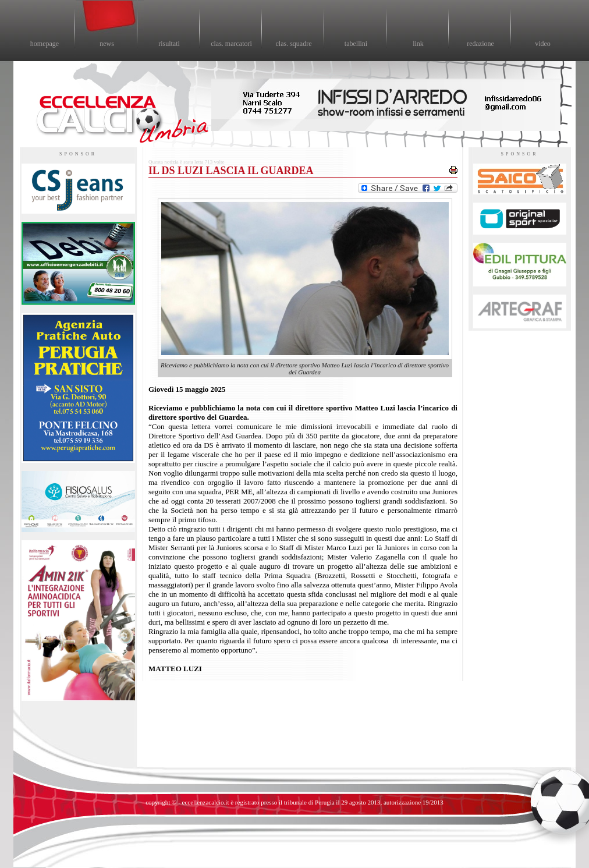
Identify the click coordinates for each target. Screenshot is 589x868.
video (543, 44)
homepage (45, 44)
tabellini (356, 44)
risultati (169, 44)
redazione (480, 44)
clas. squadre (294, 44)
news (107, 44)
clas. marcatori (231, 44)
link (418, 44)
